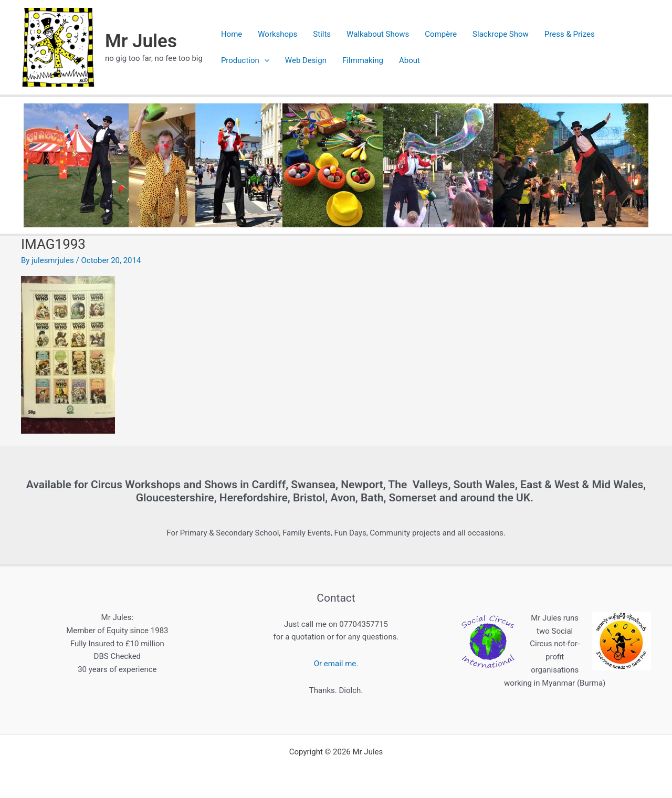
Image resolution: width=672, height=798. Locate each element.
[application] (264, 60)
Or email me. (336, 664)
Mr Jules (141, 41)
